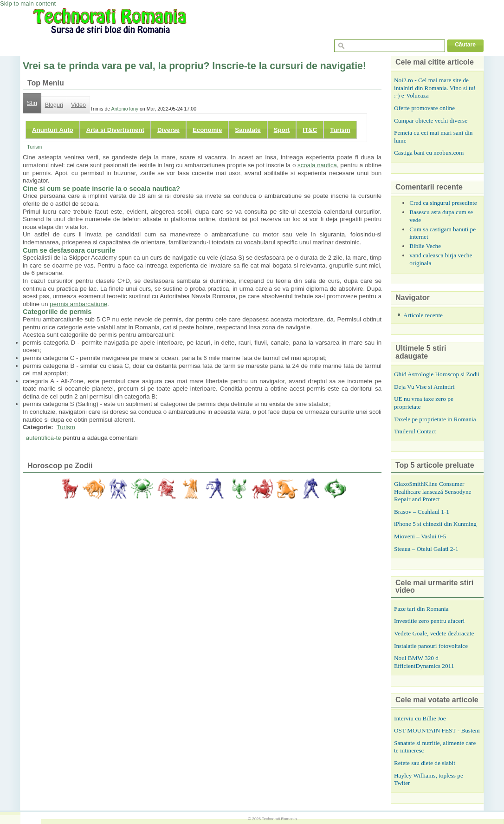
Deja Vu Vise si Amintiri (424, 387)
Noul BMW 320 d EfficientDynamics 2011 (424, 662)
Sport (282, 130)
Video (78, 105)
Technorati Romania (279, 819)
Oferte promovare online (424, 108)
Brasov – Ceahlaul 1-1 (422, 512)
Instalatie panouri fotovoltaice (431, 646)
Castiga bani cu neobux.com (429, 153)
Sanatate (248, 130)
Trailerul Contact (415, 431)
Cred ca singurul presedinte (443, 203)
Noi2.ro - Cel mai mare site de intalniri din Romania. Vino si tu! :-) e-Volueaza (435, 88)
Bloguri (54, 105)
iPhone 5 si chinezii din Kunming (435, 524)
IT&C (310, 130)
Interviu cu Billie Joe (420, 718)
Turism (340, 130)
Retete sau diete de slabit (425, 763)
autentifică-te (44, 438)
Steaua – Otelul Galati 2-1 (426, 549)
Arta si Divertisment (115, 130)
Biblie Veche (425, 246)
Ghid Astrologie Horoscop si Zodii (437, 374)
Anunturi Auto (53, 130)
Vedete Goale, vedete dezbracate (434, 633)
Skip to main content (28, 3)
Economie (207, 130)
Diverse (168, 130)
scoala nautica (317, 165)
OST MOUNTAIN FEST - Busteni (437, 730)
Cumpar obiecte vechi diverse (431, 121)
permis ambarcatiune (78, 304)
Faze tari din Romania (421, 609)
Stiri (32, 103)
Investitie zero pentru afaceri (429, 621)
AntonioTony (125, 109)
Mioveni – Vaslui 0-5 (420, 536)
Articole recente (423, 315)
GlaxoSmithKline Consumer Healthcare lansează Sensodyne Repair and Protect (433, 491)
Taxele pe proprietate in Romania (435, 419)
